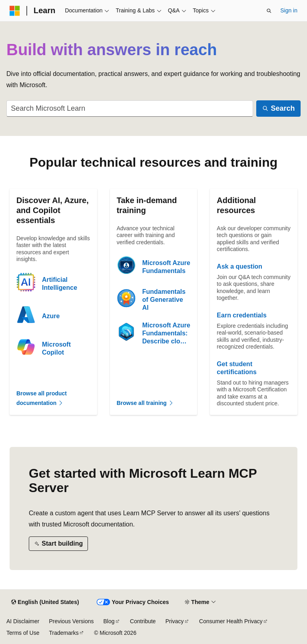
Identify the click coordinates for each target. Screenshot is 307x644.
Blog (109, 621)
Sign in (289, 10)
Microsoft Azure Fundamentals (166, 267)
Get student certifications (237, 368)
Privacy (175, 621)
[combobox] (130, 109)
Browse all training (145, 403)
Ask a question (239, 266)
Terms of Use (23, 633)
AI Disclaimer (23, 621)
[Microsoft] (15, 11)
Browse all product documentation (42, 398)
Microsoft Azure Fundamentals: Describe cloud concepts (166, 334)
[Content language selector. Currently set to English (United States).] (45, 602)
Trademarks (64, 633)
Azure (51, 316)
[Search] (278, 109)
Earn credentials (242, 315)
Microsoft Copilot (56, 348)
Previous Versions (71, 621)
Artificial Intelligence (60, 284)
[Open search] (269, 11)
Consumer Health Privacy (231, 621)
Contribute (143, 621)
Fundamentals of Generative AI (164, 300)
